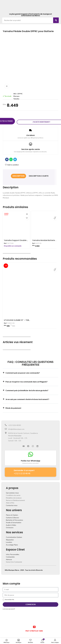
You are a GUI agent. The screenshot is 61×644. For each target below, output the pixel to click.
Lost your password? (9, 607)
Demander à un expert (24, 469)
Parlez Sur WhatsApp (31, 459)
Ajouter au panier (18, 120)
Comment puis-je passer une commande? (23, 371)
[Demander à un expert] (9, 470)
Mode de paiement (13, 406)
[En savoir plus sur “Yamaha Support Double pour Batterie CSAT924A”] (27, 212)
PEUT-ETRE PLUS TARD (34, 629)
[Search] (56, 20)
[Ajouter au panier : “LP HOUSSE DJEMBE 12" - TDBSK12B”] (55, 264)
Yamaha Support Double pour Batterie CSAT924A (26, 239)
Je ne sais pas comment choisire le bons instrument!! (27, 397)
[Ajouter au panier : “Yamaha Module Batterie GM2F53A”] (55, 213)
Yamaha (16, 99)
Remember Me (8, 598)
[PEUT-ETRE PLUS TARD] (34, 625)
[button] (7, 158)
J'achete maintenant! (42, 120)
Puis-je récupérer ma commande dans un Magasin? (27, 380)
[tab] (18, 174)
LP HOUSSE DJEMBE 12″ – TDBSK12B (19, 318)
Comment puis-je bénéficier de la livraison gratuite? (27, 389)
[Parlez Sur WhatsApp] (31, 453)
